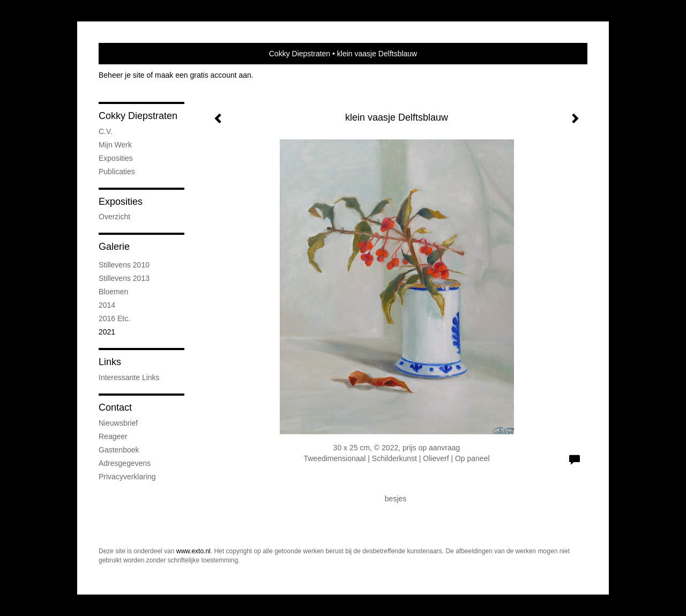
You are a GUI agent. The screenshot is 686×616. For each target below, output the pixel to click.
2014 (107, 305)
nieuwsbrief (118, 423)
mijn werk (115, 145)
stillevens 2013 (124, 278)
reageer (113, 436)
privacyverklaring (127, 477)
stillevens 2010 (124, 265)
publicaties (117, 172)
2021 (107, 332)
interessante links (129, 377)
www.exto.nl (193, 551)
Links (110, 362)
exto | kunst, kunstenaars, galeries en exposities (129, 54)
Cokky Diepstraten (300, 54)
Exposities (121, 202)
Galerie (114, 247)
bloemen (113, 292)
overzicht (114, 217)
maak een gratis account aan (203, 75)
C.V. (106, 131)
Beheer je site (122, 75)
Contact (115, 407)
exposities (116, 158)
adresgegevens (125, 463)
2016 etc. (114, 318)
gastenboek (119, 450)
